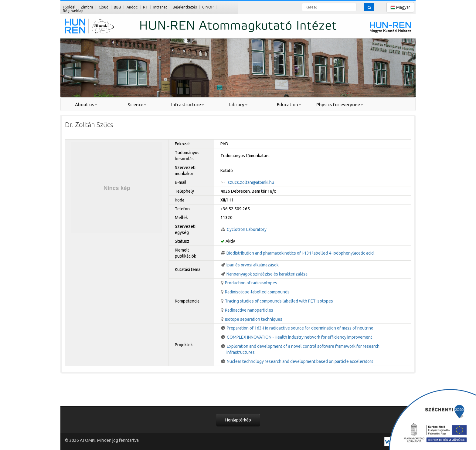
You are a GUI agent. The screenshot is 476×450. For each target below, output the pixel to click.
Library (238, 105)
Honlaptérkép (238, 420)
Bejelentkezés (185, 7)
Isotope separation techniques (254, 319)
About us (86, 105)
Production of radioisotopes (251, 283)
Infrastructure (188, 105)
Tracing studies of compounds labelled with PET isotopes (279, 301)
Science (137, 105)
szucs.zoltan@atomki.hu (251, 182)
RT (145, 7)
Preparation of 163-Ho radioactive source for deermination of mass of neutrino (300, 328)
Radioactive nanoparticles (249, 310)
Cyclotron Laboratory (247, 229)
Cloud (104, 7)
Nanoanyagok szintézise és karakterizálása (267, 274)
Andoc (132, 7)
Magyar (400, 7)
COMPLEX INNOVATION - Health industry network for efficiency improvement (299, 337)
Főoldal (69, 7)
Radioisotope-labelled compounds (257, 292)
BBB (117, 7)
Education (289, 105)
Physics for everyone (340, 105)
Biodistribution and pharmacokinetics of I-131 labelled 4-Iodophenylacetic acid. (301, 253)
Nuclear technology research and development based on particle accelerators (300, 361)
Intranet (160, 7)
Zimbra (87, 7)
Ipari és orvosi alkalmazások (253, 265)
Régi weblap (73, 11)
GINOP (208, 7)
